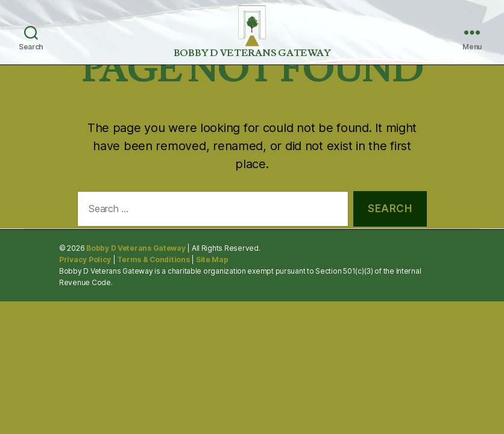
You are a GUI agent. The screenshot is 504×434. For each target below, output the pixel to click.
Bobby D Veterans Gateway (136, 248)
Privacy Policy (85, 259)
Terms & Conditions (153, 259)
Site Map (212, 259)
